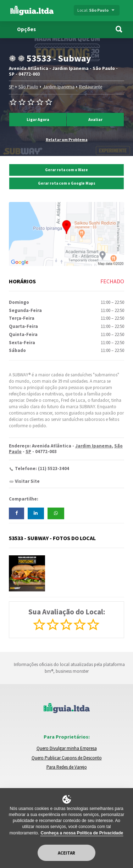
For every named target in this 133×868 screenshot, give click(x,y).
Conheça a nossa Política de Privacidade (82, 833)
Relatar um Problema (67, 139)
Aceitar (66, 853)
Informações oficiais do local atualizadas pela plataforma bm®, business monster (66, 668)
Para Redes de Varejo (67, 767)
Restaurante (91, 87)
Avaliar (95, 119)
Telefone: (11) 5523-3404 (42, 468)
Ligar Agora (38, 119)
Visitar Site (27, 481)
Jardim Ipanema (59, 87)
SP (11, 87)
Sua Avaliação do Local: (67, 612)
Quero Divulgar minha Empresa (67, 748)
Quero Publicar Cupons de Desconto (67, 758)
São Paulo (28, 87)
